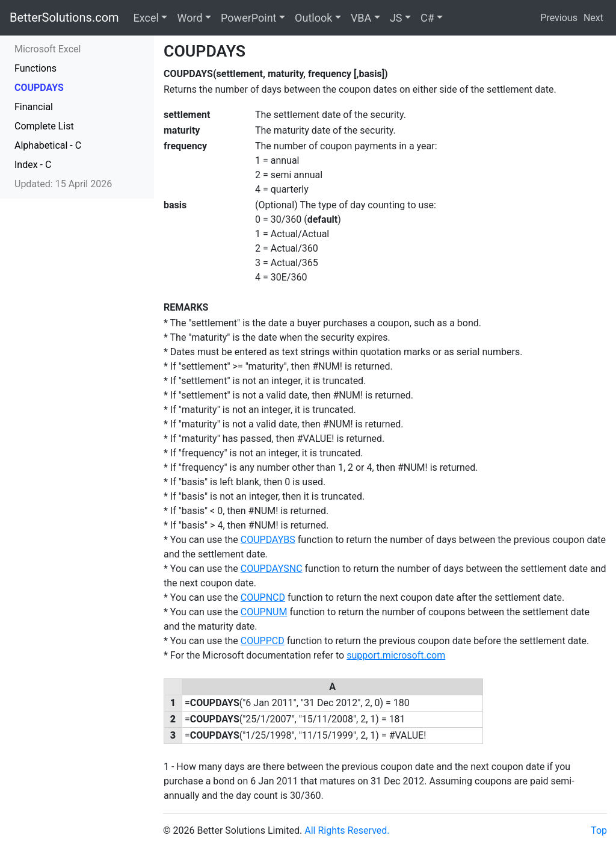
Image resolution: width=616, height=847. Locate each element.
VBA (361, 18)
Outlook (313, 18)
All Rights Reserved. (347, 830)
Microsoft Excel (48, 49)
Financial (34, 107)
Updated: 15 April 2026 (63, 184)
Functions (35, 68)
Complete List (44, 126)
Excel (146, 18)
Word (189, 18)
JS (396, 18)
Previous (559, 18)
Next (593, 18)
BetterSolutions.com (64, 17)
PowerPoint (248, 18)
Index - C (33, 165)
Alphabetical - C (48, 145)
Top (599, 830)
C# (427, 18)
